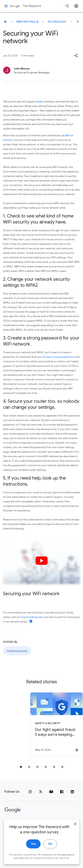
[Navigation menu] (6, 6)
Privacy (10, 822)
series (39, 101)
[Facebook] (62, 792)
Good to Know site (32, 617)
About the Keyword (49, 833)
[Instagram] (30, 792)
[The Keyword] (5, 22)
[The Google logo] (13, 810)
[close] (75, 838)
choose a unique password (58, 357)
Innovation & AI (28, 22)
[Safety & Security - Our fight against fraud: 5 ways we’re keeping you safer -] (45, 724)
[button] (76, 56)
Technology (57, 22)
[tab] (21, 767)
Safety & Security (17, 651)
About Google (44, 822)
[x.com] (41, 792)
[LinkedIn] (72, 792)
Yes (33, 858)
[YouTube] (51, 792)
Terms (25, 822)
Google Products (17, 833)
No (50, 858)
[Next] (78, 22)
